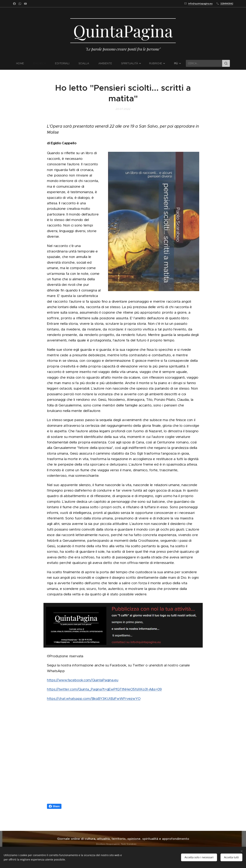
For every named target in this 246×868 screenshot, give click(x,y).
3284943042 (227, 3)
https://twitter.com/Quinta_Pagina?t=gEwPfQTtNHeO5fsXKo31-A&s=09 (104, 689)
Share (54, 806)
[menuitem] (22, 63)
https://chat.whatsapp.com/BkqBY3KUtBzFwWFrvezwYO (94, 699)
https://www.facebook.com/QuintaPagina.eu (83, 680)
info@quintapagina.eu (200, 3)
